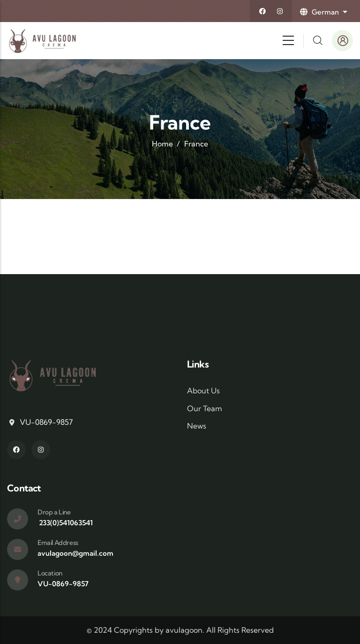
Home (162, 144)
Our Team (205, 408)
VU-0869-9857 (46, 422)
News (197, 426)
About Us (203, 391)
